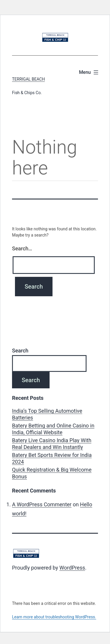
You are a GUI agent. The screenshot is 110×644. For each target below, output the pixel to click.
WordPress (72, 568)
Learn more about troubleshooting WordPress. (54, 617)
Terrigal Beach (28, 79)
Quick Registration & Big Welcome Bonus (52, 473)
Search (20, 351)
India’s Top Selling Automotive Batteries (47, 414)
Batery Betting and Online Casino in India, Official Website (53, 429)
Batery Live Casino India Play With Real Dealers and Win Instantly (52, 444)
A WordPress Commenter (42, 504)
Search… (22, 248)
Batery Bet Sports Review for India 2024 (52, 458)
